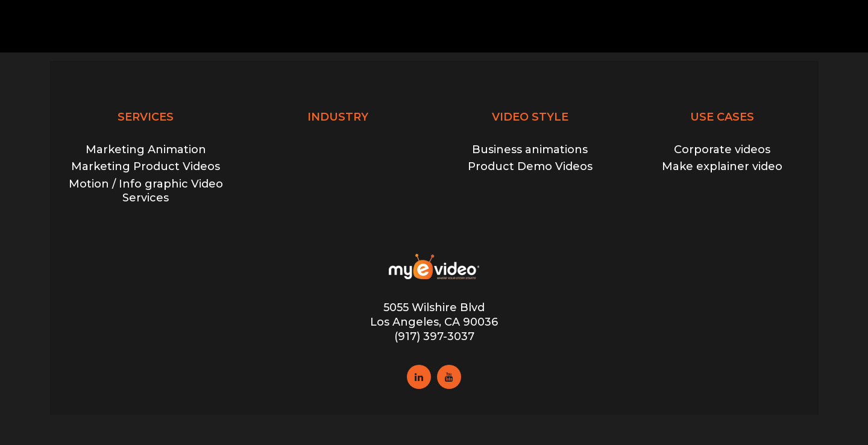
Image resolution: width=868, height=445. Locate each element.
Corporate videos (722, 150)
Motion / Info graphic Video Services (146, 191)
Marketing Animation (146, 150)
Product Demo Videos (530, 166)
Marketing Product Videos (146, 166)
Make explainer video (722, 166)
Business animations (530, 150)
